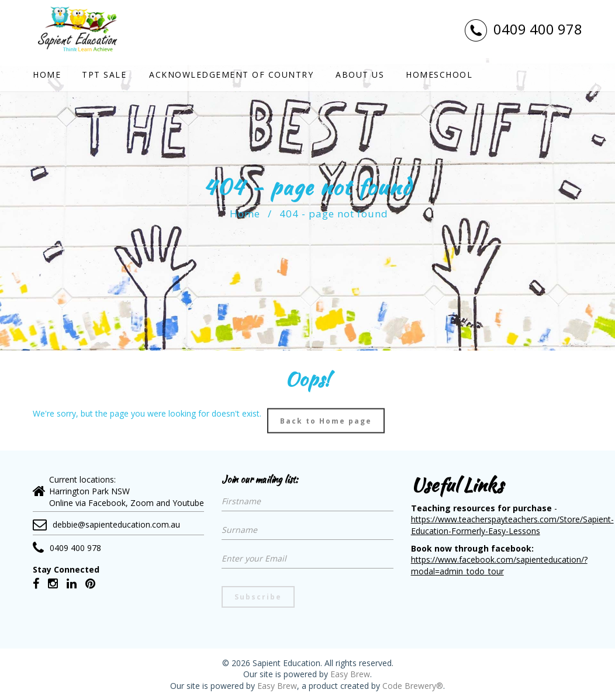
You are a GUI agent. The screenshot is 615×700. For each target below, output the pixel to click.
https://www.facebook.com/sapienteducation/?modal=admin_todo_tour (499, 565)
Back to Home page (326, 420)
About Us (360, 74)
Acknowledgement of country (231, 74)
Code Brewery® (413, 686)
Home (47, 74)
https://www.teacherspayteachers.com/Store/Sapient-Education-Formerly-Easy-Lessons (512, 525)
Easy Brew (350, 674)
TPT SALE (104, 74)
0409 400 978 (523, 29)
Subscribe (258, 597)
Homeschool (439, 74)
